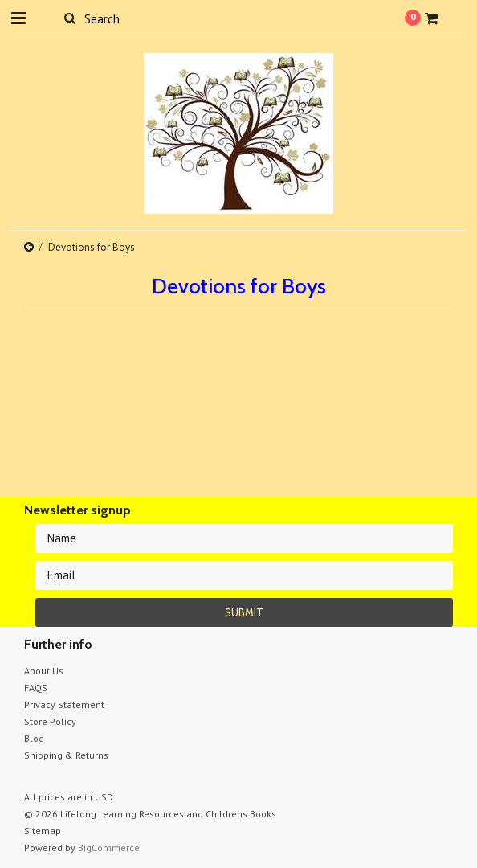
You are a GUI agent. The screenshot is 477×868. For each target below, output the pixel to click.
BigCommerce (109, 848)
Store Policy (50, 721)
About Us (44, 671)
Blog (34, 738)
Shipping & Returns (66, 755)
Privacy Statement (64, 704)
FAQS (36, 688)
